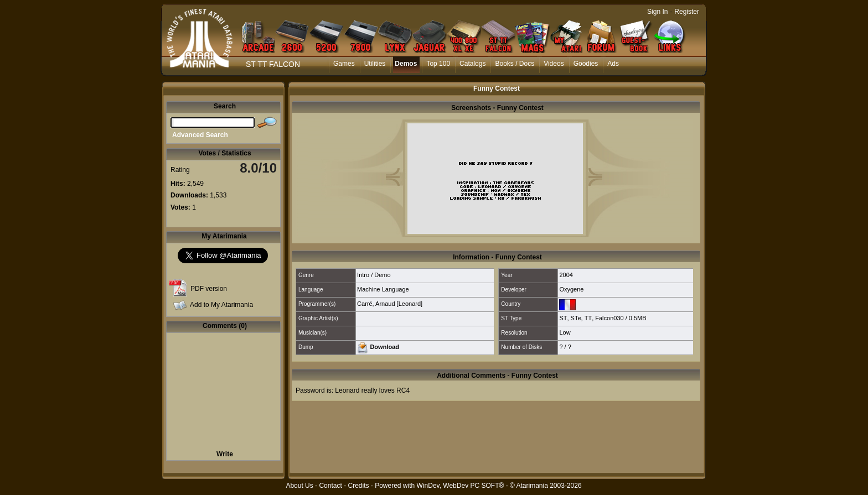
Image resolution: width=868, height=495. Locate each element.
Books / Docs (515, 64)
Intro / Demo (374, 275)
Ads (613, 64)
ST (563, 318)
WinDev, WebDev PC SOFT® (461, 486)
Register (687, 12)
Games (344, 64)
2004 (566, 275)
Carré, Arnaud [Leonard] (390, 304)
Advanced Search (200, 135)
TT (588, 318)
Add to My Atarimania (221, 305)
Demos (406, 64)
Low (565, 332)
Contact (330, 486)
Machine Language (383, 289)
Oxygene (571, 289)
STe (576, 318)
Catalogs (472, 64)
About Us (299, 486)
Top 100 (438, 64)
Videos (554, 64)
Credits (358, 486)
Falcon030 (609, 318)
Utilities (375, 64)
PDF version (209, 289)
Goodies (586, 64)
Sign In (657, 12)
